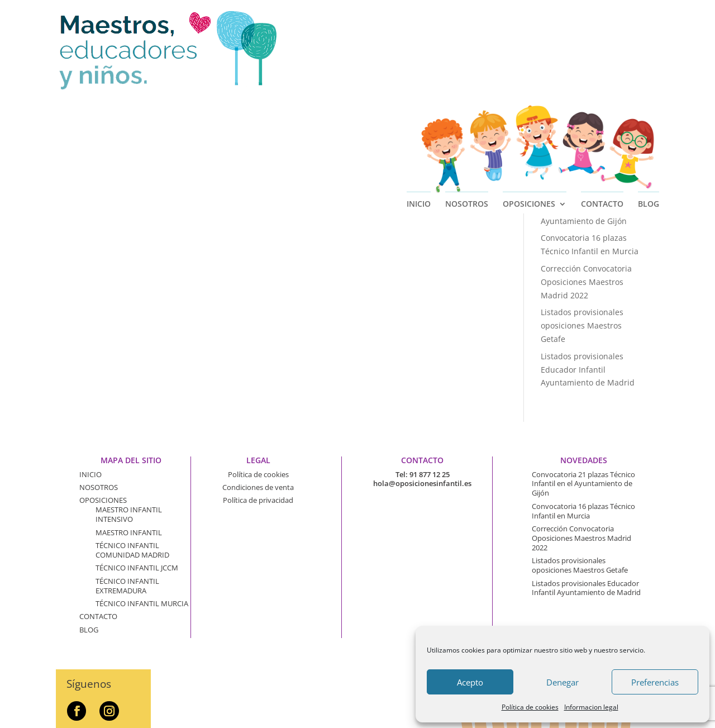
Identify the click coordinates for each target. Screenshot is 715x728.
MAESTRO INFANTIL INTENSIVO (129, 514)
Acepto (470, 682)
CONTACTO (602, 102)
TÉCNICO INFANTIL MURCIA (142, 603)
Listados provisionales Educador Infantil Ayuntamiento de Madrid (588, 370)
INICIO (419, 102)
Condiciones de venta (258, 487)
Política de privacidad (258, 500)
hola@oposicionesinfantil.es (422, 483)
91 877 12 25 (430, 474)
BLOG (649, 102)
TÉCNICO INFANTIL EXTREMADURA (127, 586)
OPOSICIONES (529, 102)
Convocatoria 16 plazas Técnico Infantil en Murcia (583, 511)
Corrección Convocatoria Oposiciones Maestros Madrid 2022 (586, 282)
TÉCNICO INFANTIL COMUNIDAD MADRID (132, 550)
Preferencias (655, 682)
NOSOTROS (467, 102)
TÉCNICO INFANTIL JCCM (137, 568)
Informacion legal (591, 707)
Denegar (563, 682)
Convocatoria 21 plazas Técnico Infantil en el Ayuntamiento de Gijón (584, 208)
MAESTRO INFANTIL (129, 532)
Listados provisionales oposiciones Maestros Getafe (582, 325)
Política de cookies (530, 707)
